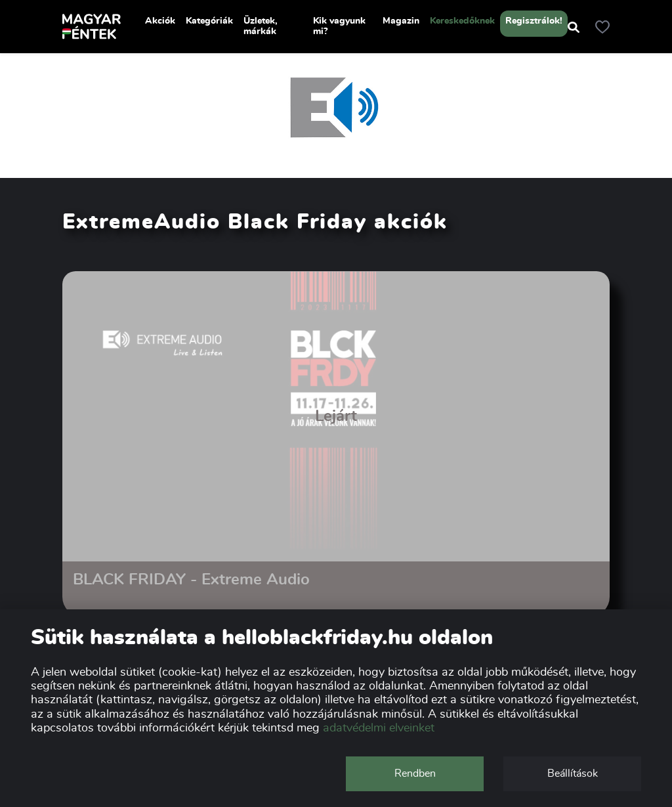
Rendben (415, 774)
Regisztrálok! (534, 21)
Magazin (401, 21)
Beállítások (573, 774)
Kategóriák (209, 21)
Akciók (160, 21)
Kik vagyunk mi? (339, 26)
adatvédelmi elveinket (379, 728)
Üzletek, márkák (261, 26)
